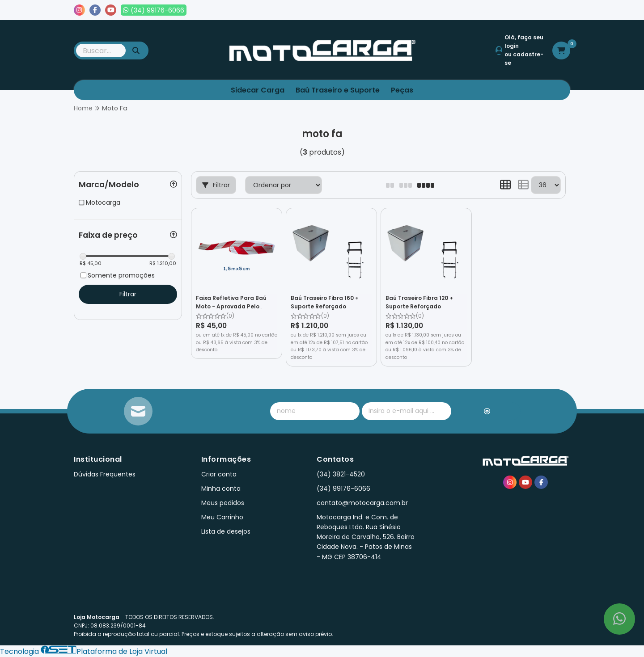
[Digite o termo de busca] (101, 51)
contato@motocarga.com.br (362, 503)
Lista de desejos (540, 10)
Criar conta (219, 474)
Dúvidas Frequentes (105, 474)
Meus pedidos (478, 10)
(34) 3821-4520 (341, 474)
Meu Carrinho (222, 517)
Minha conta (221, 489)
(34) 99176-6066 (343, 489)
